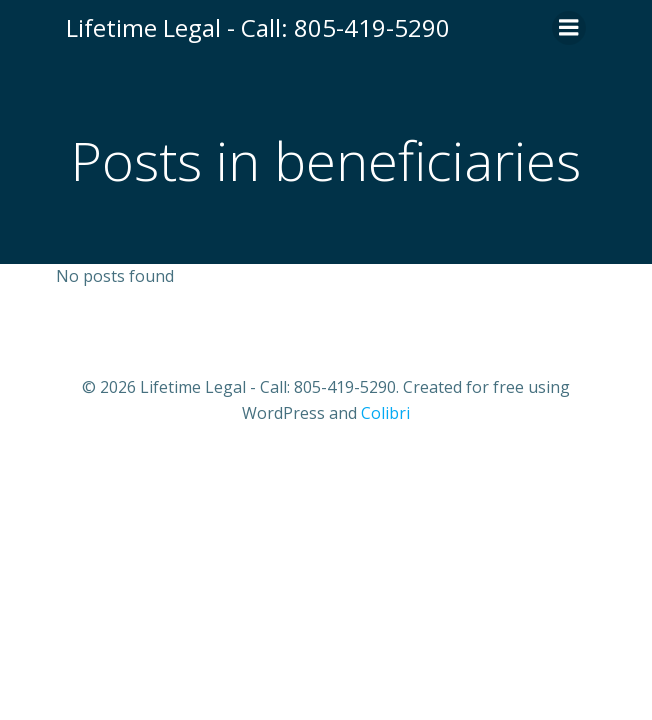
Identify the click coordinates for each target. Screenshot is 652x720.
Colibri (385, 413)
